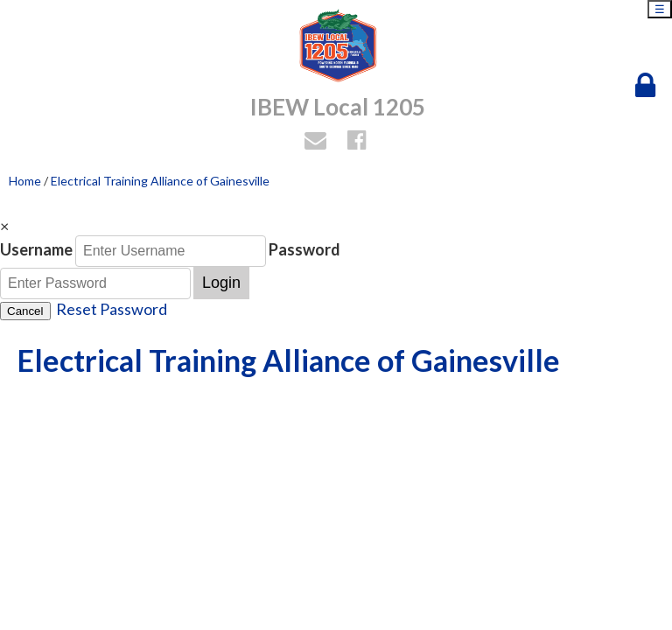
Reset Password (112, 309)
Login (221, 283)
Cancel (25, 311)
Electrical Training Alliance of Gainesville (160, 181)
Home (25, 181)
